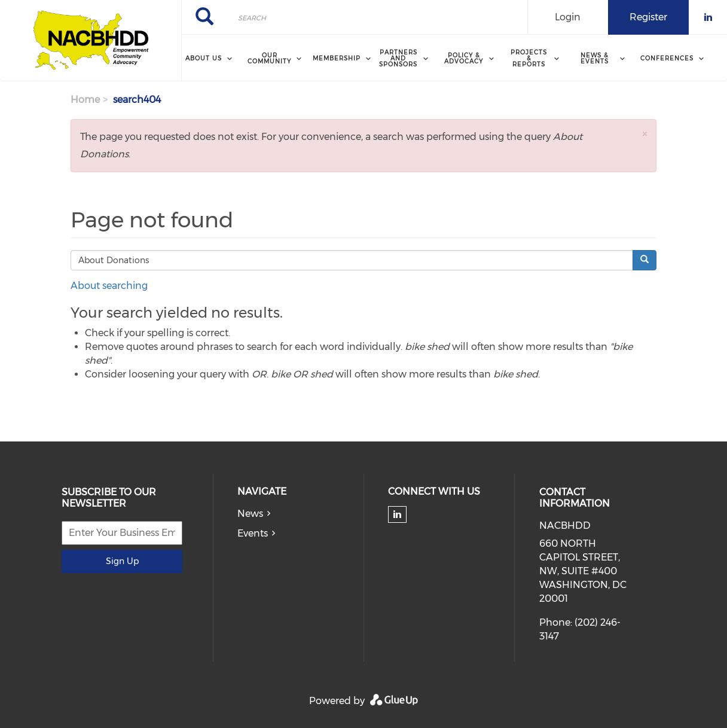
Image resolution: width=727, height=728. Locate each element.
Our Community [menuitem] (269, 58)
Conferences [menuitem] (667, 58)
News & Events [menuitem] (595, 58)
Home (85, 100)
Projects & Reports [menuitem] (529, 58)
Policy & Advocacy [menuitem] (464, 58)
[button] (644, 134)
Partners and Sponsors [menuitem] (398, 58)
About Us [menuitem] (204, 58)
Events (253, 533)
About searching (109, 286)
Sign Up (122, 561)
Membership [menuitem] (337, 58)
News (250, 514)
